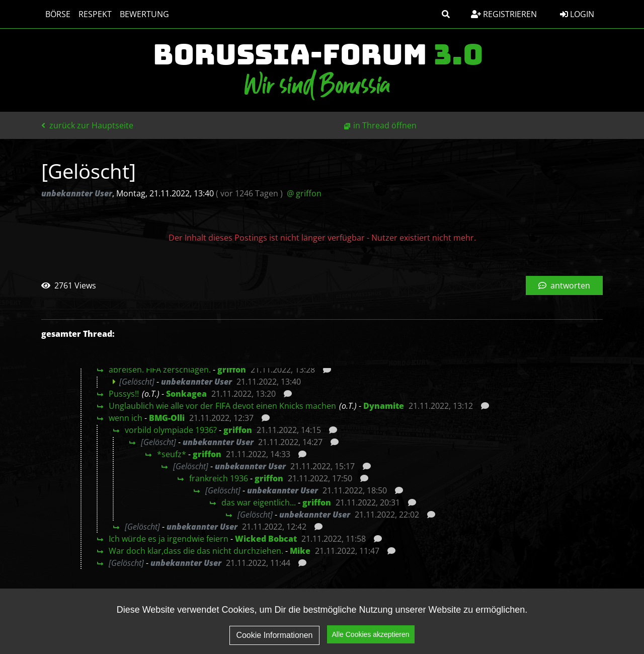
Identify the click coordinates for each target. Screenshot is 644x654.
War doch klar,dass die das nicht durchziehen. (196, 551)
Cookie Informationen (274, 635)
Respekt (95, 14)
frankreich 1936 (219, 478)
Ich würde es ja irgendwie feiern (169, 539)
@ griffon (304, 193)
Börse (58, 14)
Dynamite (384, 406)
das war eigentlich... (259, 502)
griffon (232, 370)
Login (577, 14)
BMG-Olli (167, 418)
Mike (300, 551)
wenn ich (126, 418)
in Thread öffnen (385, 125)
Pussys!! (124, 394)
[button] (446, 14)
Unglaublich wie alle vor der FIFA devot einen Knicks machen (222, 406)
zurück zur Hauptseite (87, 125)
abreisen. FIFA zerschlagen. (160, 370)
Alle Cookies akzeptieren (371, 634)
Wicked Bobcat (266, 539)
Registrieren (504, 14)
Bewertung (144, 14)
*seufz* (172, 454)
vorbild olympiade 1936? (171, 430)
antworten (564, 285)
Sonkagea (186, 394)
